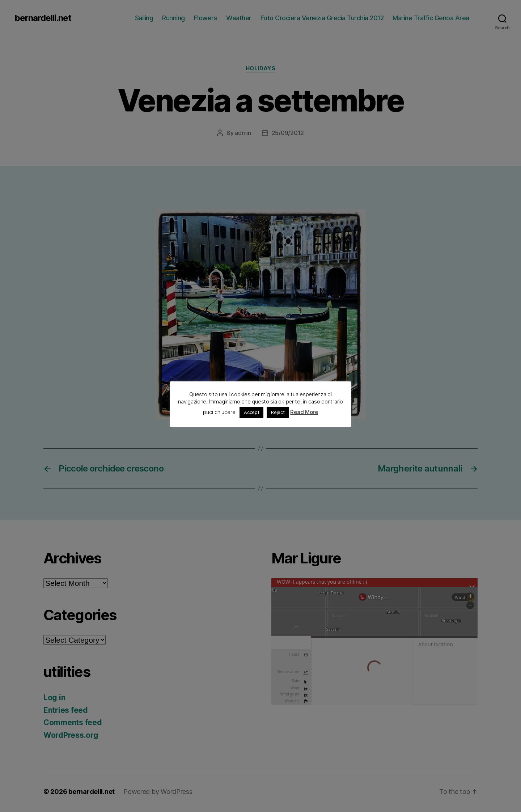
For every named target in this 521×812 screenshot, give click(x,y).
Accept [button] (251, 412)
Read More (304, 412)
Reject (278, 412)
